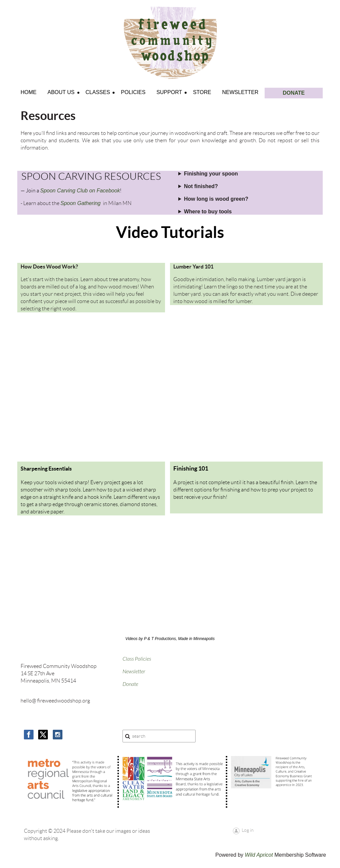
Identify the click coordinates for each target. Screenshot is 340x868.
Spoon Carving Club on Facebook (80, 191)
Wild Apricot (259, 855)
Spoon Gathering (81, 203)
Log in (248, 830)
